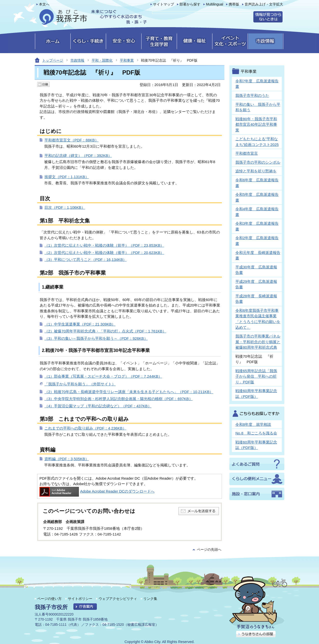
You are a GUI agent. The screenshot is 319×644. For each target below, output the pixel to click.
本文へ (44, 4)
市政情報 (77, 60)
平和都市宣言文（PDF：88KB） (72, 140)
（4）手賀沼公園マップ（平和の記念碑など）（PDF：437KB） (98, 406)
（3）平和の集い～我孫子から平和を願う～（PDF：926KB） (96, 338)
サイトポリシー (80, 599)
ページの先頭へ (209, 550)
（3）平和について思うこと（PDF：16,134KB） (85, 260)
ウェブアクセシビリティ (118, 599)
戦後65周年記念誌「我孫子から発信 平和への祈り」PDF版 (256, 376)
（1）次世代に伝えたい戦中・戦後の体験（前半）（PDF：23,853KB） (104, 245)
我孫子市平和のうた (252, 95)
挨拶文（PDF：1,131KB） (67, 177)
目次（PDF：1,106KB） (65, 207)
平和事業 (127, 60)
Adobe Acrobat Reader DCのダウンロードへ (97, 491)
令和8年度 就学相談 (253, 424)
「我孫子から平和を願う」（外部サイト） (80, 384)
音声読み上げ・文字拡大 (264, 4)
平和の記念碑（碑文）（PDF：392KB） (78, 156)
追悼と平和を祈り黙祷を (256, 171)
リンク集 (150, 599)
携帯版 (234, 4)
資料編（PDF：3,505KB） (67, 459)
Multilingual (215, 4)
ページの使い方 (49, 599)
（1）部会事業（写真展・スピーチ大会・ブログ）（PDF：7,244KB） (103, 376)
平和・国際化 (102, 60)
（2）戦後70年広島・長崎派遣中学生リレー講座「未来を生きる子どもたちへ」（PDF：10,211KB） (129, 392)
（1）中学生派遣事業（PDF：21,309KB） (80, 324)
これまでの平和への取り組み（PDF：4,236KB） (85, 428)
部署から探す (190, 4)
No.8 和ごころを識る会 (256, 433)
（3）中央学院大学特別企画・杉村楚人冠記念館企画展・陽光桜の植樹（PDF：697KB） (119, 399)
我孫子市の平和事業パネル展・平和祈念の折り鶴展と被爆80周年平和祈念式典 (258, 342)
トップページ (53, 60)
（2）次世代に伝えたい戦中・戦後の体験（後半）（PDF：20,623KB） (104, 253)
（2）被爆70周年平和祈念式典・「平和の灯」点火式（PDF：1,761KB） (105, 331)
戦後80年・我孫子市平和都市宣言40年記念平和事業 (256, 124)
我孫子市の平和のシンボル (258, 162)
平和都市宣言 (247, 153)
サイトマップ (163, 4)
